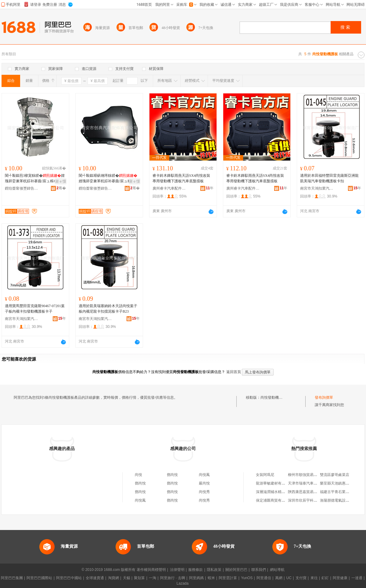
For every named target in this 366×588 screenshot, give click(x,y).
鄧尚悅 (172, 475)
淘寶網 (113, 578)
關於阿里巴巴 (236, 570)
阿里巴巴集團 (12, 578)
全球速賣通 (95, 578)
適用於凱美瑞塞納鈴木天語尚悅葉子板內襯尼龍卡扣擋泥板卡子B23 (108, 309)
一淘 (152, 578)
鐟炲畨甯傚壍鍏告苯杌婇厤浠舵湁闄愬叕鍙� (22, 188)
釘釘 (325, 578)
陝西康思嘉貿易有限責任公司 (312, 492)
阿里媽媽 (196, 578)
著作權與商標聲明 (151, 570)
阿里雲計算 (228, 578)
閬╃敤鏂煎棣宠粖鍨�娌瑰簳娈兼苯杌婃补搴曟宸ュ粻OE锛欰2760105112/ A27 (35, 179)
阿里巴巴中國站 (69, 578)
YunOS (247, 578)
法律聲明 (177, 570)
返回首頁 (234, 372)
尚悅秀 (204, 492)
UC (289, 578)
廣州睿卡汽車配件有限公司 (169, 188)
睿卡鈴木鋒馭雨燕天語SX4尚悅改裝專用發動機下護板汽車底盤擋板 (181, 178)
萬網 (279, 578)
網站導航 (277, 570)
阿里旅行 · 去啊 (173, 578)
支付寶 (301, 578)
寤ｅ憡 (61, 181)
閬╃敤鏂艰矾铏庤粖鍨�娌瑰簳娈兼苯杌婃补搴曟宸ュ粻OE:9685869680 (109, 179)
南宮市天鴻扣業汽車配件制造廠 (317, 188)
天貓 (127, 578)
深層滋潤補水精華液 (272, 492)
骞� (61, 188)
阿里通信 (264, 578)
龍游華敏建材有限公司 (274, 483)
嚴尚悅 (204, 483)
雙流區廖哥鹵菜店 (335, 475)
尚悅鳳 (204, 475)
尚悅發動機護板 (273, 397)
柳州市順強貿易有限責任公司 (312, 475)
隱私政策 (214, 570)
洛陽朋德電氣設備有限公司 (342, 500)
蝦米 (211, 578)
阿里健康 (340, 578)
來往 (314, 578)
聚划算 (139, 578)
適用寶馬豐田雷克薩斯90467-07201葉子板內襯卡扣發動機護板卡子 (35, 309)
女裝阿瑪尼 (265, 475)
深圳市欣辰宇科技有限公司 (310, 500)
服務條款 (196, 570)
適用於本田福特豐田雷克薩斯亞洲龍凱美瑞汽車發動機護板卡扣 (329, 178)
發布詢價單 (324, 397)
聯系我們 (259, 570)
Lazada (183, 583)
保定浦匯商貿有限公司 (274, 500)
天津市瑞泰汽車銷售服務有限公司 (315, 483)
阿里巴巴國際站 (39, 578)
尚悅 (138, 475)
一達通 (357, 578)
